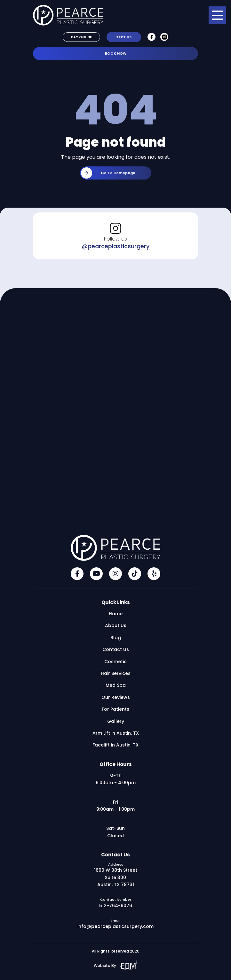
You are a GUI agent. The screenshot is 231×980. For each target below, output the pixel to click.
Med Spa (116, 685)
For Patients (115, 709)
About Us (116, 625)
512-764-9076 (116, 906)
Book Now (116, 53)
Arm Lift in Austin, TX (116, 733)
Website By (115, 965)
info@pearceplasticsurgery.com (115, 926)
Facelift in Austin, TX (115, 745)
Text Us (124, 37)
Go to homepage (108, 173)
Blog (116, 638)
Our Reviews (116, 697)
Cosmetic (115, 662)
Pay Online (81, 37)
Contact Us (116, 649)
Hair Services (116, 673)
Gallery (116, 721)
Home (116, 614)
